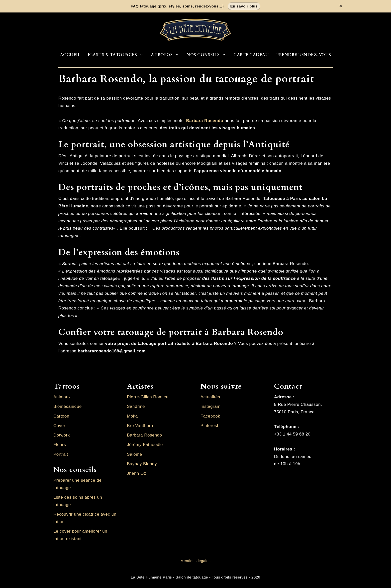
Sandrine (136, 406)
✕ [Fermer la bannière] (341, 6)
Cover (59, 426)
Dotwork (62, 435)
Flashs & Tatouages (117, 55)
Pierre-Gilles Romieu (148, 397)
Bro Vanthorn (140, 426)
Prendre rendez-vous (304, 55)
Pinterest (209, 426)
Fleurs (60, 445)
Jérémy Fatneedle (145, 445)
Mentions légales (196, 561)
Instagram (210, 406)
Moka (132, 416)
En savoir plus (244, 6)
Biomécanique (68, 406)
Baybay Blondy (142, 464)
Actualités (210, 397)
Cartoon (61, 416)
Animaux (62, 397)
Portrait (61, 454)
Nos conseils (208, 55)
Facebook (210, 416)
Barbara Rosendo (145, 435)
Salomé (135, 454)
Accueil (70, 55)
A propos (167, 55)
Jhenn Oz (137, 473)
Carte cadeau (251, 55)
